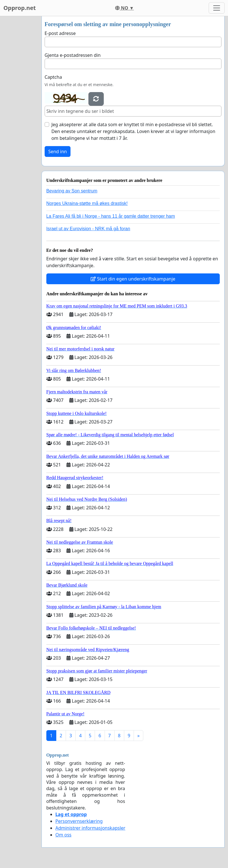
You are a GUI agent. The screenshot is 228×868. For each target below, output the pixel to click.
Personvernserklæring (79, 821)
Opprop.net (20, 8)
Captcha (53, 77)
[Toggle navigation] (217, 8)
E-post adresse (60, 33)
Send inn (58, 151)
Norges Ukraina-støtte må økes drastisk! (87, 203)
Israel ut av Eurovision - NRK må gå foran (88, 229)
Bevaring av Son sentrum (72, 191)
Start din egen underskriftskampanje (133, 279)
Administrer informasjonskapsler (90, 828)
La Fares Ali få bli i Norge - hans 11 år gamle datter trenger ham (111, 216)
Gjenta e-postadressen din (73, 55)
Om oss (64, 835)
